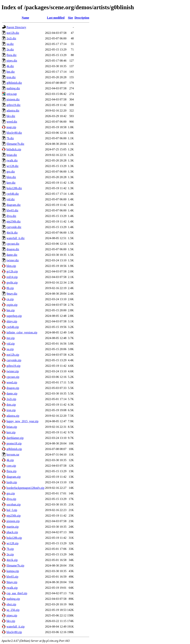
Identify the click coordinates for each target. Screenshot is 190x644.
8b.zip (10, 288)
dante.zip (12, 393)
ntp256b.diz (14, 221)
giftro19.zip (13, 366)
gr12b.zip (12, 271)
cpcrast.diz (13, 244)
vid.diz (11, 199)
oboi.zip (11, 604)
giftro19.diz (13, 105)
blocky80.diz (14, 133)
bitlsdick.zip (14, 149)
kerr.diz (11, 183)
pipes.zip (12, 615)
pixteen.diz (13, 99)
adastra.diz (13, 111)
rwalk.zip (12, 588)
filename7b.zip (15, 565)
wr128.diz (12, 166)
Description (82, 18)
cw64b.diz (13, 194)
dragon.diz (13, 249)
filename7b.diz (15, 144)
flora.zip (12, 471)
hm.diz (11, 72)
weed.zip (12, 382)
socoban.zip (14, 504)
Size (71, 18)
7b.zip (10, 549)
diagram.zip (14, 477)
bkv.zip (11, 621)
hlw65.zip (12, 577)
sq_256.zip (13, 610)
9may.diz (12, 294)
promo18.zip (14, 443)
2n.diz (10, 49)
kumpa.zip (13, 571)
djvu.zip (11, 499)
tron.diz (11, 77)
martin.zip (13, 527)
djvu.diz (11, 216)
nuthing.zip (13, 599)
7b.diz (10, 138)
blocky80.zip (14, 632)
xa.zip (10, 349)
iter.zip (11, 338)
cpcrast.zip (13, 377)
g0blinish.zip (14, 449)
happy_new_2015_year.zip (22, 421)
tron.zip (11, 410)
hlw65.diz (12, 210)
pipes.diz (12, 61)
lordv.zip (12, 482)
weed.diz (12, 122)
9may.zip (12, 582)
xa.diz (10, 44)
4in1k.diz (12, 233)
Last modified (56, 18)
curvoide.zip (14, 360)
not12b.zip (13, 355)
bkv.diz (11, 116)
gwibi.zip (12, 283)
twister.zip (13, 371)
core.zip (11, 466)
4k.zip (10, 460)
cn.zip (10, 299)
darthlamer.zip (15, 438)
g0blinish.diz (14, 83)
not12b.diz (13, 33)
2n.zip (10, 554)
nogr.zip (11, 127)
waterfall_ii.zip (15, 627)
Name (25, 18)
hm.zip (11, 310)
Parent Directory (16, 27)
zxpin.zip (12, 305)
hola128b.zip (14, 538)
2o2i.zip (11, 399)
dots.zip (11, 405)
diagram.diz (14, 205)
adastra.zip (13, 416)
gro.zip (11, 493)
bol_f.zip (12, 510)
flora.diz (12, 55)
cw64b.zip (13, 327)
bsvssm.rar (13, 455)
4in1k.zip (12, 560)
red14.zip (12, 277)
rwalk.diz (12, 160)
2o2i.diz (11, 38)
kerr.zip (11, 432)
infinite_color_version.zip (22, 332)
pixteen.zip (13, 521)
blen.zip (11, 266)
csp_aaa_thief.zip (17, 593)
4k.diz (10, 66)
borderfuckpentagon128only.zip (25, 488)
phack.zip (12, 532)
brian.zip (12, 427)
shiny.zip (12, 321)
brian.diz (12, 155)
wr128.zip (12, 543)
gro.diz (11, 172)
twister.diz (13, 260)
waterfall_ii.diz (15, 238)
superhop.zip (14, 316)
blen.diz (11, 177)
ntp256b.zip (14, 516)
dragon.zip (13, 388)
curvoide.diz (14, 227)
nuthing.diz (13, 88)
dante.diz (12, 255)
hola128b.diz (14, 188)
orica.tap (12, 94)
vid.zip (11, 344)
